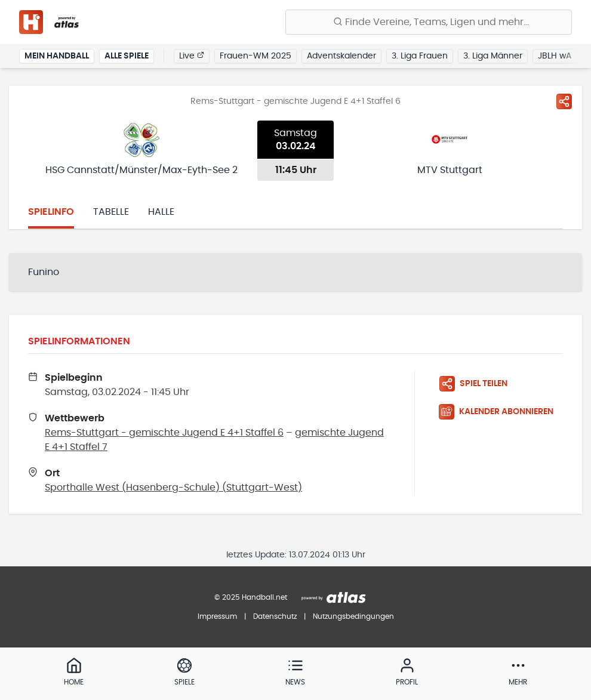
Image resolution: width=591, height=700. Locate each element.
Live (192, 55)
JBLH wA (555, 56)
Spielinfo (51, 212)
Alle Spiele (127, 56)
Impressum (217, 616)
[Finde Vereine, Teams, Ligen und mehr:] (429, 22)
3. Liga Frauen (420, 56)
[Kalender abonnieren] (501, 412)
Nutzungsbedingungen (353, 616)
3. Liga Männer (493, 56)
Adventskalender (341, 56)
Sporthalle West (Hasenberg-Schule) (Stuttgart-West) (173, 488)
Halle (161, 212)
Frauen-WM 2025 (256, 56)
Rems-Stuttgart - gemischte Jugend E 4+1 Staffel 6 (164, 433)
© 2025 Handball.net (251, 597)
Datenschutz (275, 616)
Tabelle (111, 212)
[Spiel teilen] (564, 101)
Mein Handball (57, 56)
